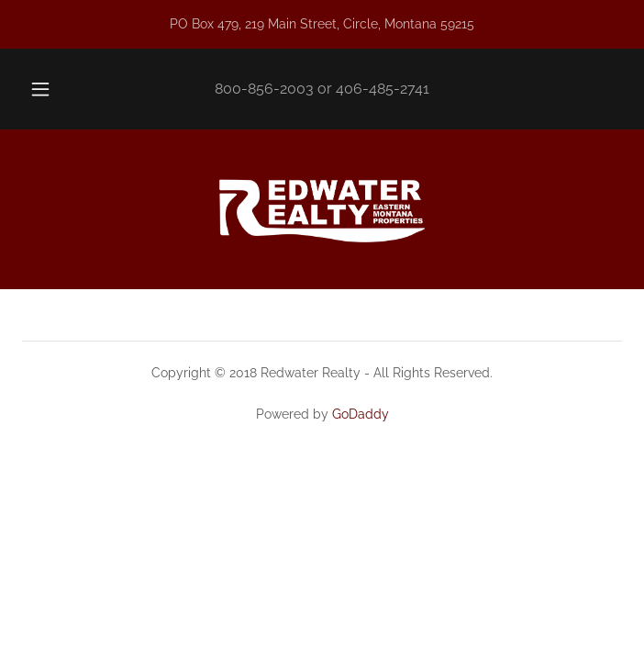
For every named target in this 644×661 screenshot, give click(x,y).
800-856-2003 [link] (264, 89)
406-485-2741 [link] (383, 89)
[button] (50, 89)
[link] (322, 209)
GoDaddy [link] (361, 414)
